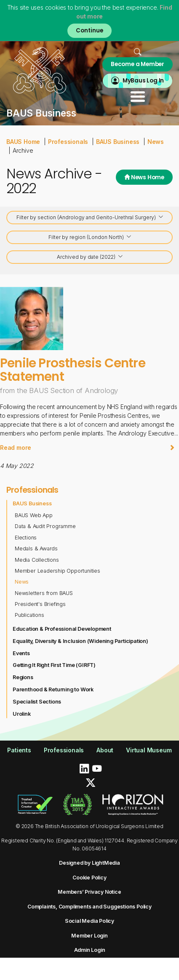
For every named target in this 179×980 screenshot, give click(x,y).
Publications (29, 615)
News (156, 142)
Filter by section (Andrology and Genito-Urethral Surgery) (90, 218)
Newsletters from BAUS (44, 593)
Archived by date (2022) (90, 258)
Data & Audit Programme (45, 526)
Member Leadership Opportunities (57, 571)
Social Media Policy (89, 921)
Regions (23, 677)
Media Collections (37, 560)
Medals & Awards (36, 548)
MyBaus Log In (143, 81)
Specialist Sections (37, 702)
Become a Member (138, 64)
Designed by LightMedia (89, 863)
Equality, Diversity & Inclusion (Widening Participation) (80, 641)
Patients (19, 750)
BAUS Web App (34, 515)
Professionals (68, 142)
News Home (144, 177)
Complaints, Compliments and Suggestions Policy (89, 907)
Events (21, 653)
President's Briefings (40, 604)
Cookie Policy (89, 878)
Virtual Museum (149, 750)
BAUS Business (118, 142)
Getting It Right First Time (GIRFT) (54, 665)
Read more (87, 448)
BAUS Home (23, 142)
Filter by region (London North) (90, 238)
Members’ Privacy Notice (89, 892)
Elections (26, 538)
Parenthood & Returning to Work (53, 689)
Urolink (22, 714)
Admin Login (90, 950)
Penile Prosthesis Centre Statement (73, 370)
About (105, 750)
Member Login (89, 936)
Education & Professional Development (62, 629)
